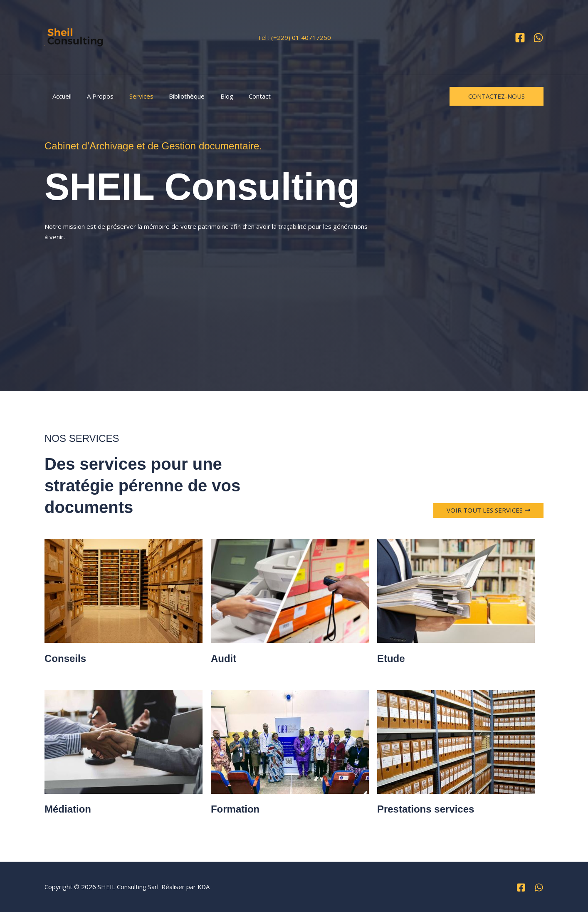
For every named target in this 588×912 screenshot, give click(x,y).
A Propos (96, 96)
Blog (213, 96)
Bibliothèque (176, 96)
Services (133, 96)
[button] (497, 96)
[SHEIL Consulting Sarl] (76, 37)
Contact (243, 96)
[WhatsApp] (538, 38)
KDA (204, 887)
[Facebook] (520, 38)
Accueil (60, 96)
